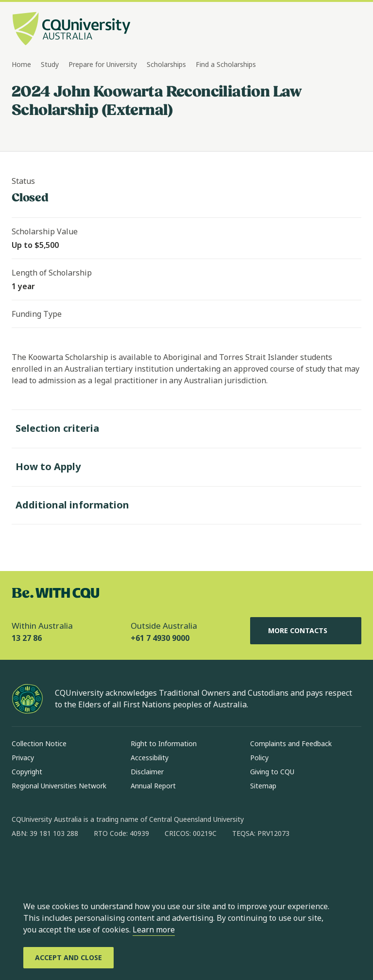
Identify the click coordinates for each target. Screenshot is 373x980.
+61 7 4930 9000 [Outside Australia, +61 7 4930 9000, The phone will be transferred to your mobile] (160, 638)
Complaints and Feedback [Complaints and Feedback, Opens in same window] (291, 743)
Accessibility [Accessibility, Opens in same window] (150, 758)
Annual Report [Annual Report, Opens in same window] (153, 786)
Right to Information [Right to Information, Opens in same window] (164, 743)
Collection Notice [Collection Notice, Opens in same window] (39, 743)
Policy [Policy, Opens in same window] (259, 758)
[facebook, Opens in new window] (22, 865)
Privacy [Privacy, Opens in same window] (23, 758)
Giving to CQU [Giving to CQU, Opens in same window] (272, 772)
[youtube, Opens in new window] (123, 865)
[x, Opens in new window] (98, 865)
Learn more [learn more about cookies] (154, 930)
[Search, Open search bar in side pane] (335, 30)
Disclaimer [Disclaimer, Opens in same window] (147, 772)
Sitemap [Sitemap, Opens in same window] (263, 786)
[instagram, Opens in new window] (48, 865)
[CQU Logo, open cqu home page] (71, 30)
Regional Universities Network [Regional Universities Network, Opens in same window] (59, 786)
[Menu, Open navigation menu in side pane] (353, 30)
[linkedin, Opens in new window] (73, 865)
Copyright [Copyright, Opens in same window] (27, 772)
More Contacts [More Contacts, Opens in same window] (305, 631)
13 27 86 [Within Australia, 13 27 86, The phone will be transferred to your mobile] (27, 638)
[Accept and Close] (68, 958)
